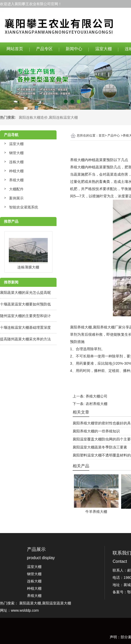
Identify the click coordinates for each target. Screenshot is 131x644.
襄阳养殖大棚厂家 (107, 327)
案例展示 (16, 198)
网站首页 (15, 49)
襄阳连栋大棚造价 (33, 117)
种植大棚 (16, 171)
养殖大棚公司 (96, 396)
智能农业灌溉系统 (24, 207)
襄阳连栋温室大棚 (63, 117)
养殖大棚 (16, 180)
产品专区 (44, 49)
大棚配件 (16, 189)
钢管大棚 (16, 153)
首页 (102, 136)
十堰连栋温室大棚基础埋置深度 (25, 327)
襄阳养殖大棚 (81, 327)
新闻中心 (74, 49)
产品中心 (114, 136)
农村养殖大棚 (96, 404)
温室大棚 (104, 49)
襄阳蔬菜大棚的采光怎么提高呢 (25, 293)
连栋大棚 (16, 162)
